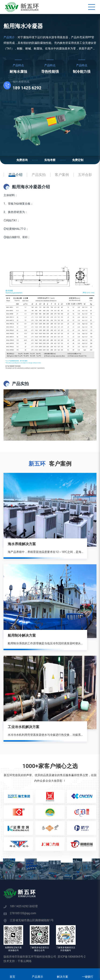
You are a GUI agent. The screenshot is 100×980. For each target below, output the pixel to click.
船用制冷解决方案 (22, 635)
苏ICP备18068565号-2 (72, 957)
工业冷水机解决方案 (24, 727)
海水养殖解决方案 (22, 544)
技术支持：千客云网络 (18, 961)
